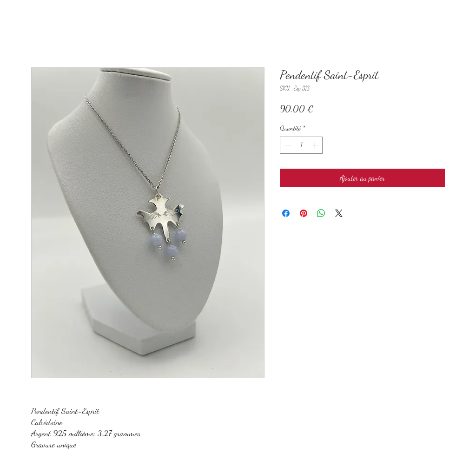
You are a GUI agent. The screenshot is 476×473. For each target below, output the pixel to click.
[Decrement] (287, 145)
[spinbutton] (301, 145)
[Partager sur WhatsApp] (321, 213)
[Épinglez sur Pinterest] (304, 213)
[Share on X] (339, 213)
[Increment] (315, 145)
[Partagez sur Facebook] (286, 213)
